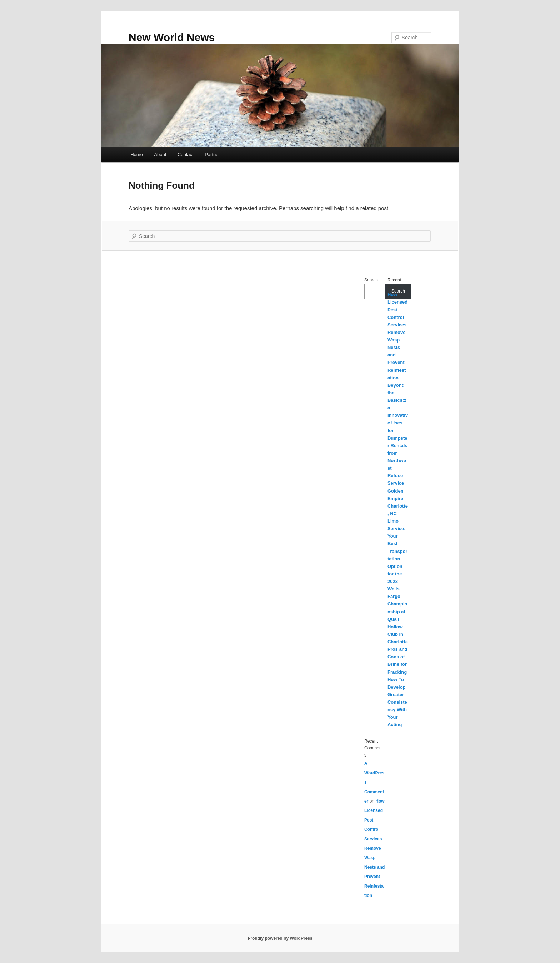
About (160, 154)
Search (371, 280)
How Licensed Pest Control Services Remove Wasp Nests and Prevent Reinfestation (374, 848)
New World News (172, 37)
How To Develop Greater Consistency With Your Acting (397, 702)
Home (137, 154)
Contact (186, 154)
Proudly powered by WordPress (280, 938)
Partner (212, 154)
